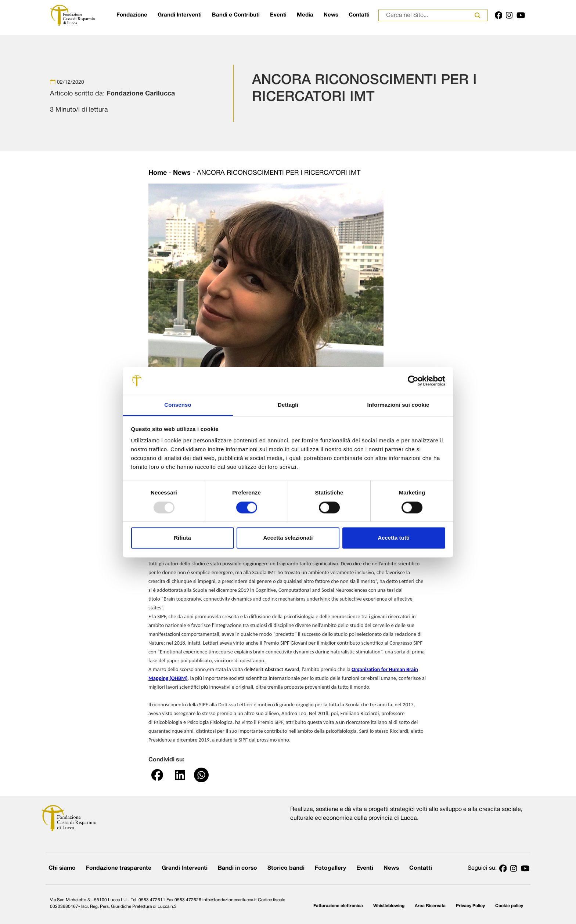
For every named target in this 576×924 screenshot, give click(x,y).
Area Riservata (430, 906)
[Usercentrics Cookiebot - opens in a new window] (413, 381)
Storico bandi (286, 868)
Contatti (359, 15)
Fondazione (132, 15)
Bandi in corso (237, 868)
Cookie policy (509, 906)
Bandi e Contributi (236, 15)
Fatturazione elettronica (338, 906)
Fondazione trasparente (119, 868)
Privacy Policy (470, 906)
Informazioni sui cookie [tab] (398, 405)
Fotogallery (330, 868)
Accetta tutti (394, 538)
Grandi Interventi (180, 15)
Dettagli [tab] (288, 405)
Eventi (278, 15)
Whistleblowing (389, 906)
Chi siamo (62, 868)
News (331, 15)
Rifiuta (182, 538)
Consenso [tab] (178, 405)
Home (158, 173)
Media (305, 15)
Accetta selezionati (288, 538)
